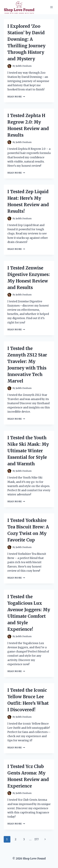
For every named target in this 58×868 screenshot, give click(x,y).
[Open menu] (51, 7)
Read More (16, 97)
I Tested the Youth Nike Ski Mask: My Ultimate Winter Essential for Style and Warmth (28, 451)
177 (37, 839)
